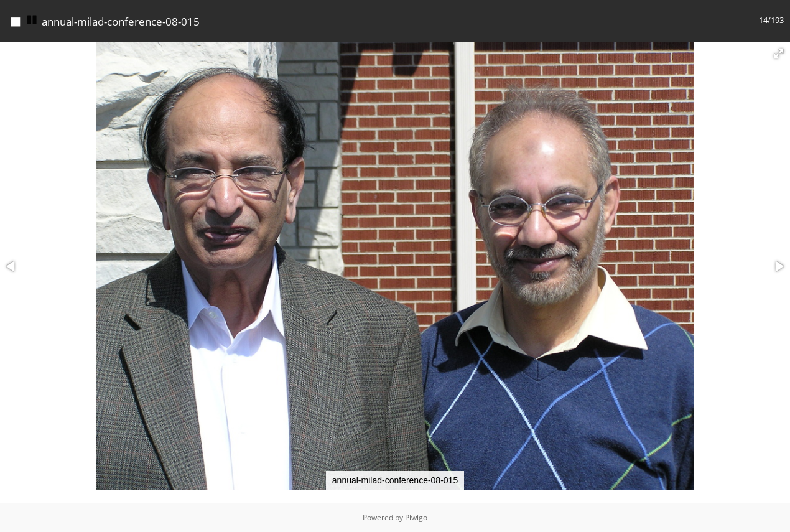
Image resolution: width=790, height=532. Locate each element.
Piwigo (416, 517)
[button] (779, 54)
